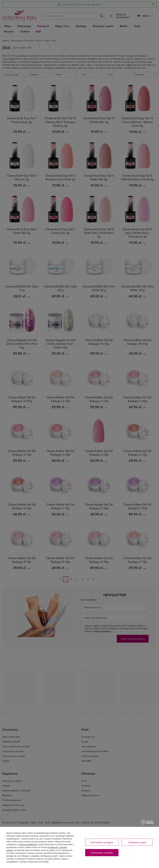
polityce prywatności (28, 844)
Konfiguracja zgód (137, 842)
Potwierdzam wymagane (102, 842)
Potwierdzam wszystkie (102, 853)
